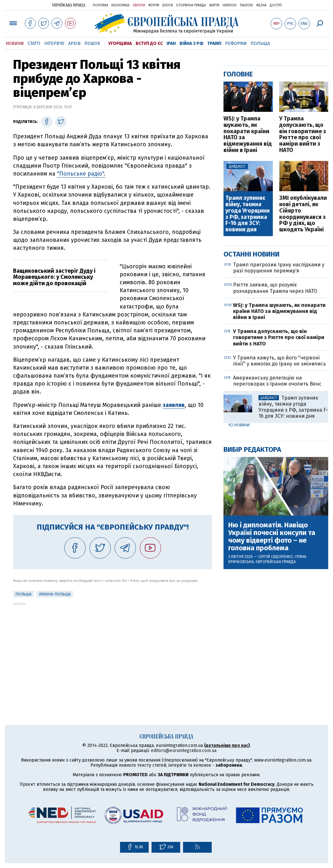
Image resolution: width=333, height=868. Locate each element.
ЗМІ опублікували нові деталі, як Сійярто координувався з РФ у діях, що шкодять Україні (303, 214)
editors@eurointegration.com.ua (184, 751)
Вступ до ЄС (149, 43)
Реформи (236, 43)
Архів (74, 43)
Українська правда (69, 5)
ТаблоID (246, 5)
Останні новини (252, 254)
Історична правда (191, 5)
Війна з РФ (191, 43)
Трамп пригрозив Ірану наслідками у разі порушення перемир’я (279, 268)
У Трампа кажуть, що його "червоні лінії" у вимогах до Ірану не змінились (280, 361)
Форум (154, 5)
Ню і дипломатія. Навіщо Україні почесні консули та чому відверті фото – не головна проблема (272, 537)
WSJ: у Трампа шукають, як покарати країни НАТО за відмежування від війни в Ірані (248, 135)
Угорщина (120, 43)
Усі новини (239, 425)
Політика (100, 5)
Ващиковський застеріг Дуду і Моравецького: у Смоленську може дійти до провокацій (54, 277)
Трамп (214, 43)
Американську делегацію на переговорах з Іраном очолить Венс (277, 381)
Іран (171, 43)
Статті (34, 43)
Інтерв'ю (54, 43)
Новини (15, 43)
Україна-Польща (55, 594)
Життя (214, 5)
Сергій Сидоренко (276, 557)
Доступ (276, 5)
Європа (139, 5)
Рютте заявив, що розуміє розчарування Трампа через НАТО (275, 288)
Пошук (92, 43)
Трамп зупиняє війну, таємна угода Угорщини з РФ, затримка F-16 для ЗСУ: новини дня (248, 214)
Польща (260, 43)
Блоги (168, 5)
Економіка (120, 5)
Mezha (261, 5)
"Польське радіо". (81, 174)
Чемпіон (230, 5)
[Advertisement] (113, 650)
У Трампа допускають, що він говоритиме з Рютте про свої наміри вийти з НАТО (303, 135)
